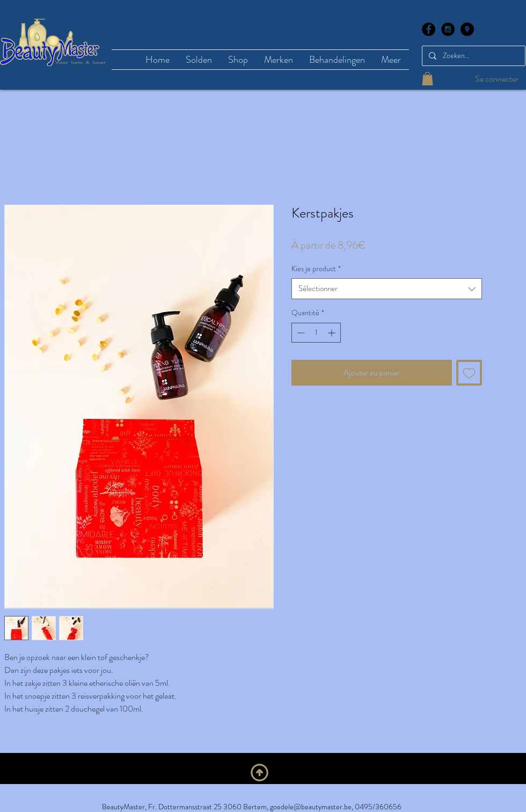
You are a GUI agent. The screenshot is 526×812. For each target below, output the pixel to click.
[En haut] (260, 773)
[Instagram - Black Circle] (448, 29)
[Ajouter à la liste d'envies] (469, 373)
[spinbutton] (316, 333)
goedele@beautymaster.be (311, 807)
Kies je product (316, 269)
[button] (428, 79)
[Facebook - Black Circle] (429, 29)
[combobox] (387, 289)
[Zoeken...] (473, 56)
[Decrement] (300, 333)
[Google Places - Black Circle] (467, 29)
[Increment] (333, 333)
